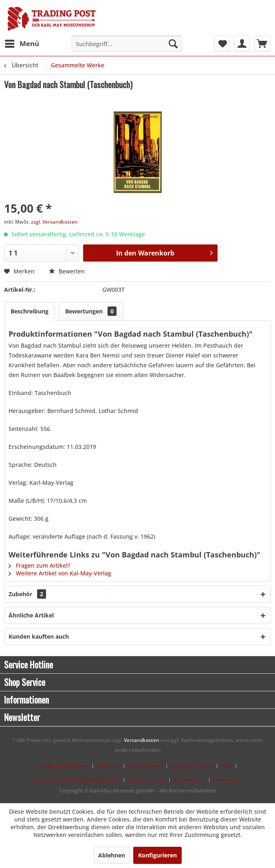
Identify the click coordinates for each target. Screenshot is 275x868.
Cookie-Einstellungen (63, 766)
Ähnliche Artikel (31, 615)
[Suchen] (173, 44)
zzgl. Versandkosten (54, 222)
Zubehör (27, 594)
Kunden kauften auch (39, 636)
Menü (22, 43)
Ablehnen (112, 855)
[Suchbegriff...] (127, 44)
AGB (227, 766)
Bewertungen (91, 311)
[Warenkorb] (262, 44)
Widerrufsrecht (147, 780)
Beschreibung (30, 311)
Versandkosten (142, 740)
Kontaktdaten (146, 766)
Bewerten (67, 271)
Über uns (109, 766)
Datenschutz (190, 780)
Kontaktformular (192, 766)
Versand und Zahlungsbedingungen (77, 780)
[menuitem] (22, 44)
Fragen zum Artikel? (39, 565)
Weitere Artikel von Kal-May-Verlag (60, 573)
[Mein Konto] (242, 44)
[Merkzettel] (222, 44)
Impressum (228, 780)
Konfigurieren (157, 855)
